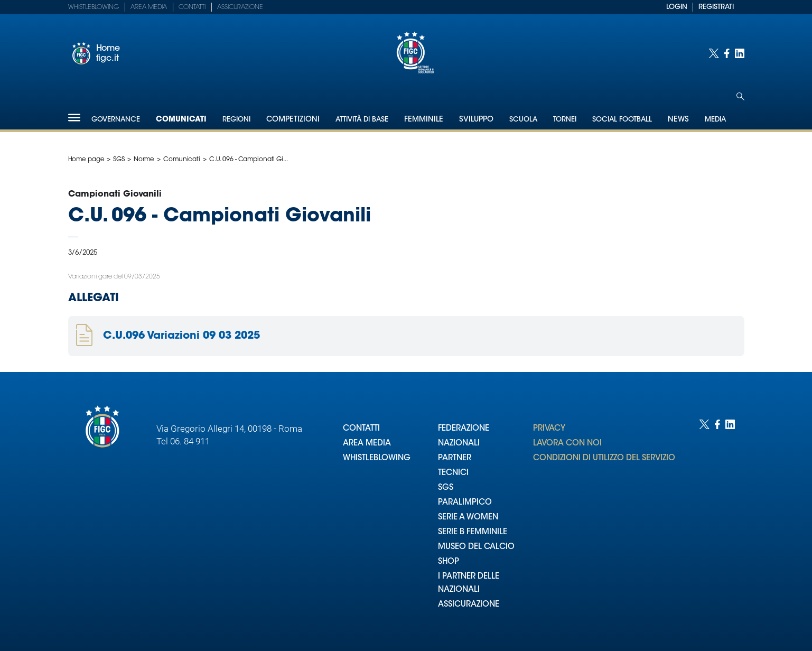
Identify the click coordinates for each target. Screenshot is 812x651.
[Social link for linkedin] (740, 53)
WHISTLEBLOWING (377, 458)
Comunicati (181, 120)
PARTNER (455, 458)
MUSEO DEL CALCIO (476, 547)
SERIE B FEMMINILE (473, 532)
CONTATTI (361, 429)
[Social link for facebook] (727, 53)
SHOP (449, 562)
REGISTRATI (716, 7)
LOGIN (677, 7)
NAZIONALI (459, 444)
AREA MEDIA (367, 444)
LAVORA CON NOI (567, 444)
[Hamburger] (74, 118)
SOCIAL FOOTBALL (622, 120)
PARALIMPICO (465, 503)
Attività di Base (362, 120)
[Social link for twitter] (714, 53)
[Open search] (740, 96)
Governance (116, 120)
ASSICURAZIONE (469, 605)
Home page (86, 160)
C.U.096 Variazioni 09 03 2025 (181, 336)
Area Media (149, 7)
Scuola (523, 120)
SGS (119, 160)
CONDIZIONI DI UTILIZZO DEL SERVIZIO (604, 458)
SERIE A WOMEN (468, 518)
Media (715, 120)
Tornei (565, 120)
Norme (144, 160)
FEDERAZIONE (464, 429)
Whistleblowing (94, 7)
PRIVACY (549, 429)
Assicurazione (240, 7)
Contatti (192, 7)
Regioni (236, 120)
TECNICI (453, 473)
